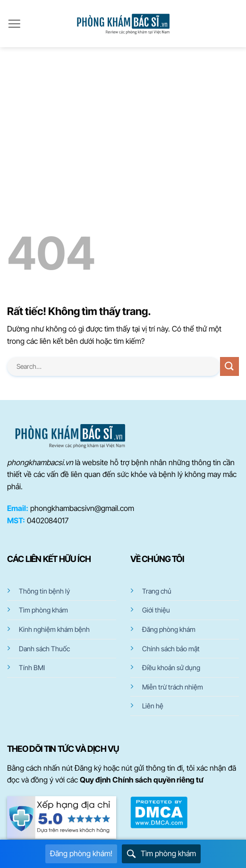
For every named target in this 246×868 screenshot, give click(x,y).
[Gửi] (229, 366)
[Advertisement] (123, 118)
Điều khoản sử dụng (171, 668)
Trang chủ (157, 591)
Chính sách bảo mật (171, 649)
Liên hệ (153, 706)
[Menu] (14, 24)
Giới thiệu (156, 610)
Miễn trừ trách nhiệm (173, 687)
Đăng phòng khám (169, 629)
